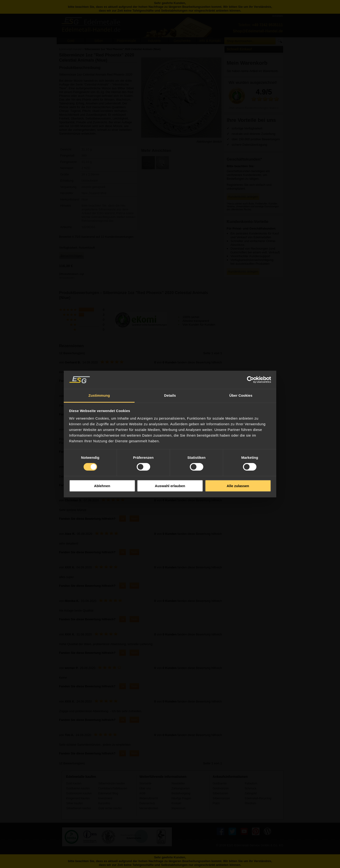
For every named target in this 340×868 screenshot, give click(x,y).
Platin (216, 803)
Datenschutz (147, 803)
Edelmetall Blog (108, 793)
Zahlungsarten (181, 788)
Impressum (178, 808)
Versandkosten (67, 278)
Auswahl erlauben (170, 486)
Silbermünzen (221, 798)
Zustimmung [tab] (99, 395)
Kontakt (176, 803)
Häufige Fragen (181, 798)
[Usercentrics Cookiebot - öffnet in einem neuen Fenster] (250, 380)
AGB (142, 793)
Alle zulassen (238, 486)
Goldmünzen (221, 788)
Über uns (145, 788)
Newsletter (178, 783)
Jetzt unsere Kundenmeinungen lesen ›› (254, 108)
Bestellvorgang (181, 793)
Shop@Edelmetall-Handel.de (258, 31)
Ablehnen (102, 486)
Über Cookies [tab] (241, 395)
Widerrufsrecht (149, 798)
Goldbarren (220, 783)
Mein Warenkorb (247, 63)
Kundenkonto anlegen (243, 197)
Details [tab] (170, 395)
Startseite (145, 783)
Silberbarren (220, 793)
